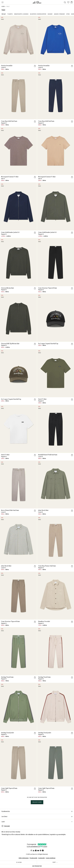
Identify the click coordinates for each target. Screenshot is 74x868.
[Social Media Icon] (31, 850)
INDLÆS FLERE (37, 802)
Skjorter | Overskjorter (38, 14)
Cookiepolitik (41, 858)
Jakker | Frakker (59, 14)
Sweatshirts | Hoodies (21, 14)
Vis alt (4, 14)
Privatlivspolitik (33, 858)
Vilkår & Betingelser (24, 858)
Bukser (50, 14)
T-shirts (10, 14)
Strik (68, 14)
